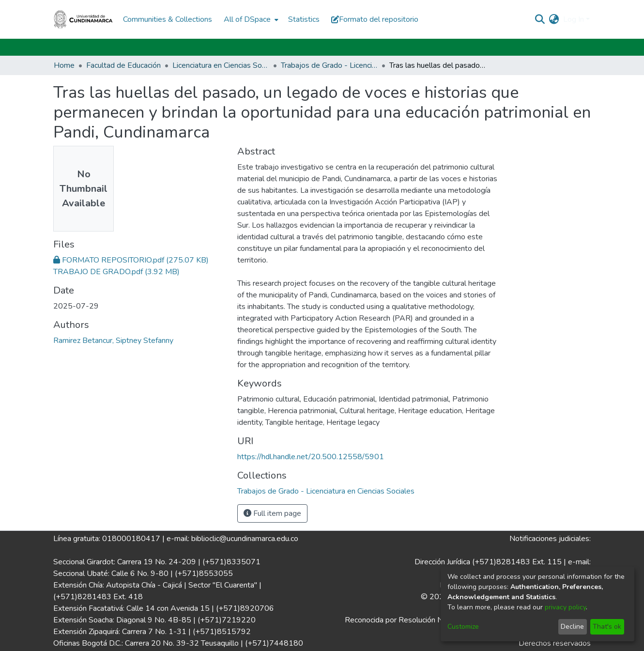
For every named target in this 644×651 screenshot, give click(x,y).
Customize (463, 627)
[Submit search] (540, 19)
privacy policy (565, 607)
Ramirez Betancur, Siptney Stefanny (113, 341)
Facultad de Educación (123, 65)
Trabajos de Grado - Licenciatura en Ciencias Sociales (329, 65)
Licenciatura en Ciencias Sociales (221, 65)
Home (64, 65)
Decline (572, 627)
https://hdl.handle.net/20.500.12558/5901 (311, 457)
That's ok (607, 627)
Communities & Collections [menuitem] (168, 19)
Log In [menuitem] (574, 19)
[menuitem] (250, 19)
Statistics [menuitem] (304, 19)
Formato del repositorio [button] (375, 19)
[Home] (83, 19)
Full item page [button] (272, 513)
